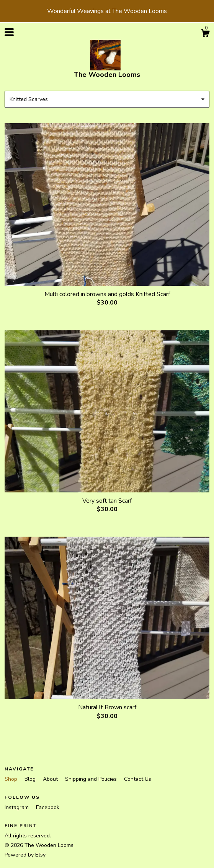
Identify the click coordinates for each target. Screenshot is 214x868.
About (51, 779)
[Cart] (205, 34)
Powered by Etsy (25, 855)
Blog (31, 779)
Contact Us (138, 779)
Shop (12, 779)
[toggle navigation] (9, 32)
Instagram (17, 807)
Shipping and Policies (92, 779)
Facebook (48, 807)
